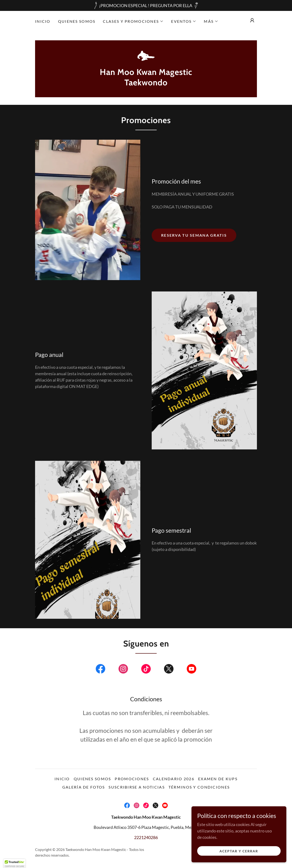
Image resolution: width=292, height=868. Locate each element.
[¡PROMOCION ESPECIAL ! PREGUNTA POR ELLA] (146, 5)
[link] (146, 56)
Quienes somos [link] (77, 21)
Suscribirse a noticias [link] (137, 787)
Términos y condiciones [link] (199, 787)
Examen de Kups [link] (218, 779)
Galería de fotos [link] (84, 787)
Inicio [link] (43, 21)
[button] (133, 21)
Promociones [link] (132, 779)
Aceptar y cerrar (239, 851)
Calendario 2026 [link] (174, 779)
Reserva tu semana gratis (194, 235)
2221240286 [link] (146, 837)
